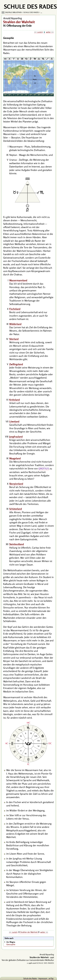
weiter (48, 32)
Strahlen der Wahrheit (29, 932)
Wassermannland (18, 280)
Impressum (43, 978)
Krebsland (15, 400)
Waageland (15, 458)
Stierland (14, 339)
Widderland (15, 324)
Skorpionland (16, 484)
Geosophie (30, 943)
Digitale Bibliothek (13, 12)
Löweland (14, 421)
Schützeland (16, 509)
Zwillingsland (16, 364)
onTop (51, 978)
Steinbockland (17, 544)
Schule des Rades (31, 12)
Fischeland (15, 309)
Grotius (44, 469)
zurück (40, 32)
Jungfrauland (16, 437)
